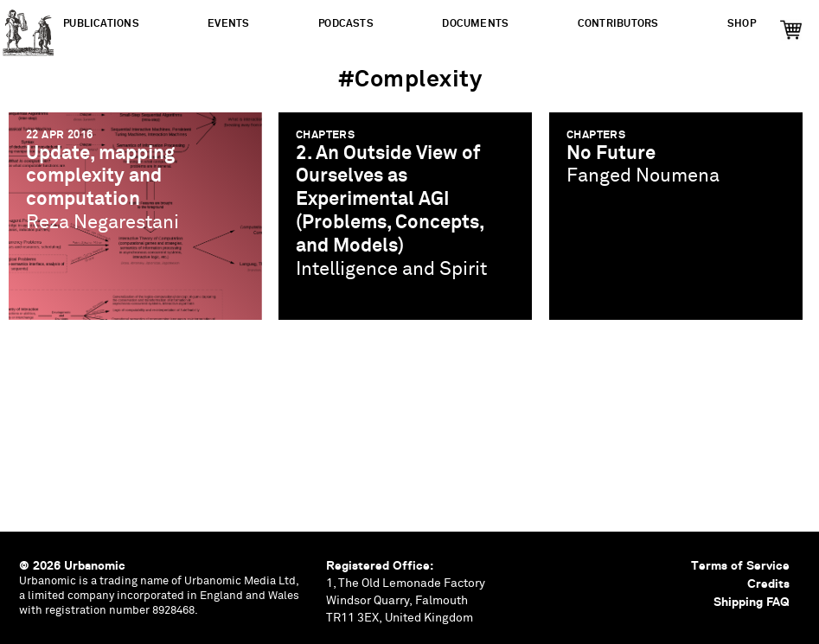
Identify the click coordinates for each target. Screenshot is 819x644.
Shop (742, 24)
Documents (475, 24)
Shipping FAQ (752, 602)
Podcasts (346, 24)
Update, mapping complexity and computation (100, 177)
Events (228, 24)
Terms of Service (740, 565)
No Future (611, 153)
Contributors (618, 24)
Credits (768, 583)
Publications (101, 24)
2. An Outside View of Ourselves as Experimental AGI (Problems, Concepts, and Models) (390, 200)
